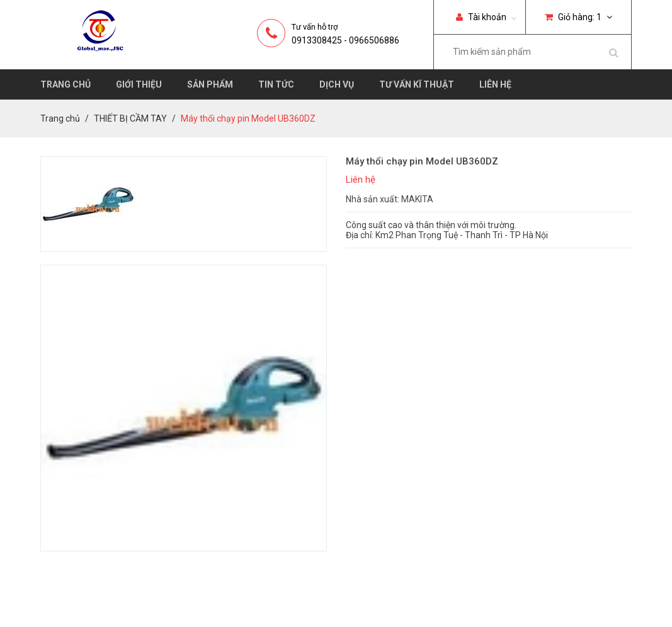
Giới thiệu (139, 84)
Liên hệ (495, 84)
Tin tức (276, 84)
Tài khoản (481, 17)
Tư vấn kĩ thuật (417, 84)
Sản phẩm (210, 84)
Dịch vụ (337, 84)
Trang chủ (65, 84)
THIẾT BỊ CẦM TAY (130, 118)
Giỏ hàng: (578, 17)
